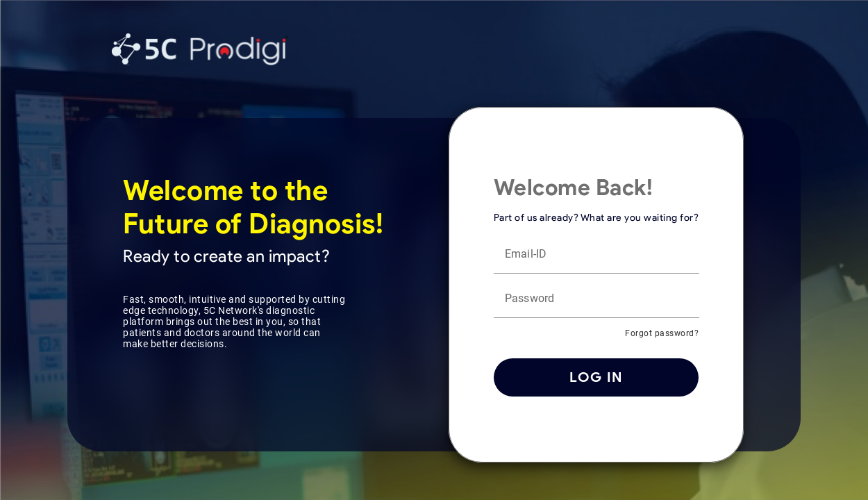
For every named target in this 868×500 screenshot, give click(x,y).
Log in (596, 377)
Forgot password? (662, 334)
